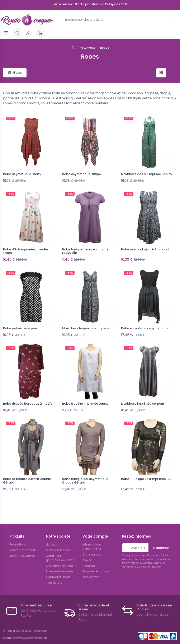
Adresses (89, 560)
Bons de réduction (96, 566)
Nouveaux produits (23, 544)
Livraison (52, 539)
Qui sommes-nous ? (61, 560)
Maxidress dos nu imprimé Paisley (147, 174)
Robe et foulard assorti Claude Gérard (27, 476)
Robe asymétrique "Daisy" (23, 174)
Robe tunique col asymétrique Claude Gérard (85, 476)
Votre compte (95, 530)
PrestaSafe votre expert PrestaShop (25, 632)
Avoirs (87, 554)
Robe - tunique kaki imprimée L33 (146, 474)
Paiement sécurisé (60, 566)
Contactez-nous (58, 571)
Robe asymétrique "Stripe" (82, 174)
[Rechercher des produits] (118, 20)
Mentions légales (58, 544)
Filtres (15, 73)
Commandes (92, 549)
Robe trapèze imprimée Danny (85, 400)
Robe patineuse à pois (20, 326)
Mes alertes (91, 571)
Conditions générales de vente (60, 552)
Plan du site (54, 577)
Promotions (18, 539)
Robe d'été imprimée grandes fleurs (26, 250)
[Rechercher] (169, 20)
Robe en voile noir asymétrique (145, 326)
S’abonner (161, 542)
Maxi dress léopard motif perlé (86, 326)
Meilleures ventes (22, 550)
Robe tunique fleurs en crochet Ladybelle (86, 250)
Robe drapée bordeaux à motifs (28, 400)
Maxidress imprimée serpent (143, 400)
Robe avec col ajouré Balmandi (145, 248)
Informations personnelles (92, 541)
